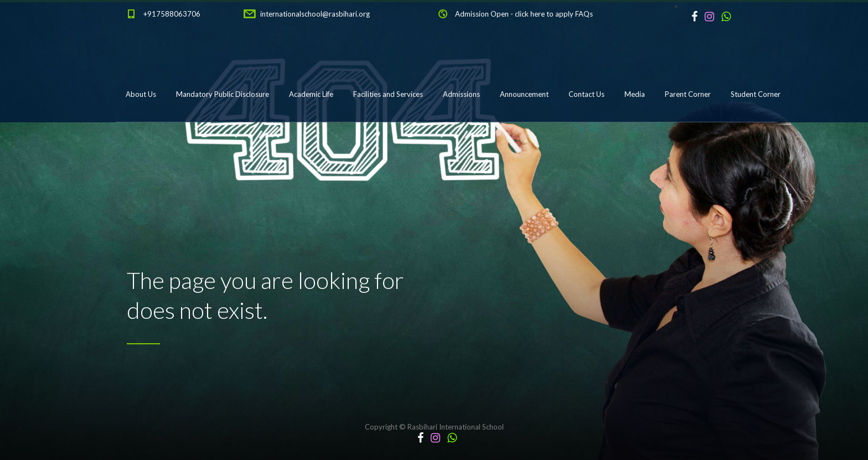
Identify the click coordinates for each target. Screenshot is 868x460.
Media (635, 94)
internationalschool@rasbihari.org (315, 14)
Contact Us (587, 94)
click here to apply (544, 14)
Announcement (524, 94)
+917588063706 (172, 14)
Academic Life (311, 94)
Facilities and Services (388, 94)
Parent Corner (688, 94)
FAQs (584, 14)
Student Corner (756, 94)
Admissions (461, 94)
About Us (141, 94)
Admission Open (482, 14)
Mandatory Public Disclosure (223, 94)
